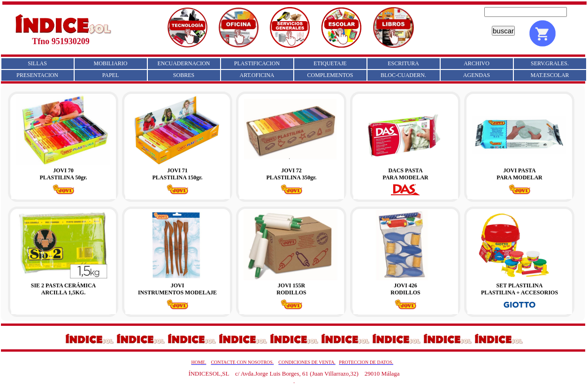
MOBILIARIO (111, 63)
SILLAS (37, 63)
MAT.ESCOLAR (550, 75)
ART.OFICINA (257, 75)
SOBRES (184, 75)
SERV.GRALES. (550, 63)
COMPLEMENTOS (330, 75)
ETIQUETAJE (330, 63)
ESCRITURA (403, 63)
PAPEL (111, 75)
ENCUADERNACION (184, 63)
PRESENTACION (37, 75)
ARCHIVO (477, 63)
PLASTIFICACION (257, 63)
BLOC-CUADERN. (403, 75)
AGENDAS (477, 75)
